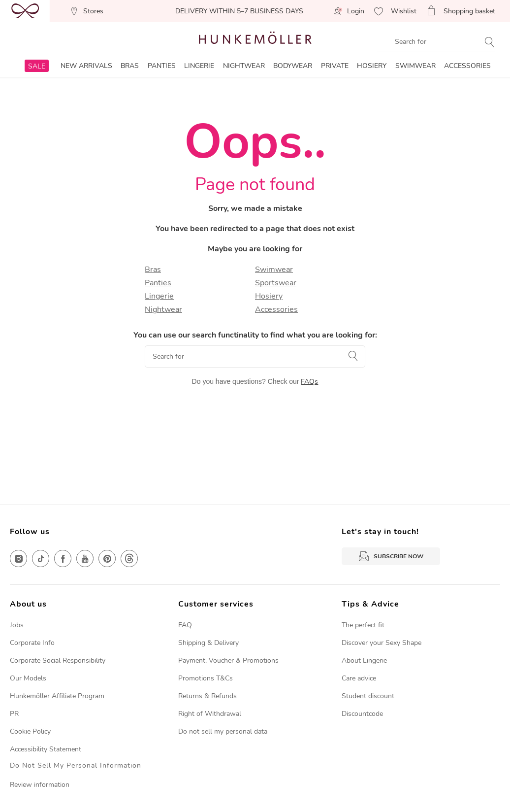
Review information (40, 785)
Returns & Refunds (207, 696)
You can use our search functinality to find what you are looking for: (255, 335)
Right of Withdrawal (210, 714)
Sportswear (276, 283)
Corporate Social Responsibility (58, 660)
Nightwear (163, 309)
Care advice (359, 678)
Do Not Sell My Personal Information (76, 766)
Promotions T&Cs (206, 678)
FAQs (309, 382)
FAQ (185, 625)
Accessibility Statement (46, 749)
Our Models (28, 678)
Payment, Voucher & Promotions (228, 660)
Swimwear (274, 270)
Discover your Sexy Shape (382, 643)
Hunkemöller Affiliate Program (57, 696)
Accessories (276, 309)
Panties (158, 283)
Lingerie (159, 296)
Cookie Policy (30, 731)
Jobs (17, 625)
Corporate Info (32, 643)
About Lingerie (364, 660)
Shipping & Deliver (207, 643)
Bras (153, 270)
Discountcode (362, 714)
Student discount (368, 696)
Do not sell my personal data (223, 731)
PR (14, 714)
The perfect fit (363, 625)
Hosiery (269, 296)
